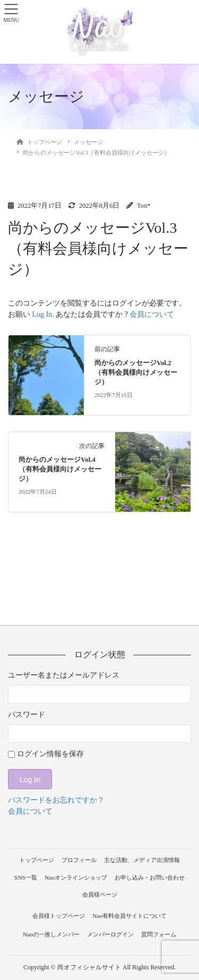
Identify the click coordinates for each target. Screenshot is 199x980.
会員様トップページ (59, 916)
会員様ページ (100, 894)
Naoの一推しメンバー (51, 934)
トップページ (37, 860)
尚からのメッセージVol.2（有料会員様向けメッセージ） (136, 373)
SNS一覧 (26, 877)
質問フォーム (159, 934)
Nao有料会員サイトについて (129, 916)
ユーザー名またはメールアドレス (64, 675)
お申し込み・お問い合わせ (150, 877)
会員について (152, 314)
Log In (42, 314)
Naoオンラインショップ (76, 877)
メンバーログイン (110, 934)
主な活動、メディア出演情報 (142, 860)
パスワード (27, 715)
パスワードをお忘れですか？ (56, 800)
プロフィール (79, 860)
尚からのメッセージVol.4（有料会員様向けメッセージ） (60, 469)
